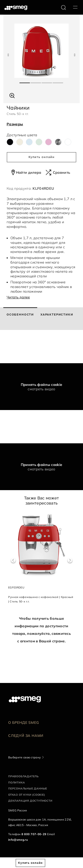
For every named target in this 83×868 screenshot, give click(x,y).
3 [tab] (47, 81)
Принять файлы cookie (41, 385)
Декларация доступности (30, 801)
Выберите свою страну (24, 757)
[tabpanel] (41, 51)
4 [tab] (58, 81)
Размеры (15, 124)
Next (70, 560)
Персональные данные (28, 788)
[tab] (20, 319)
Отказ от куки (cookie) (27, 795)
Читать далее (18, 297)
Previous (13, 560)
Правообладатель (23, 776)
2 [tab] (36, 81)
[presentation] (33, 347)
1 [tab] (25, 81)
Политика (16, 782)
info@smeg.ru (18, 840)
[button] (12, 95)
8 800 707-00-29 (34, 834)
